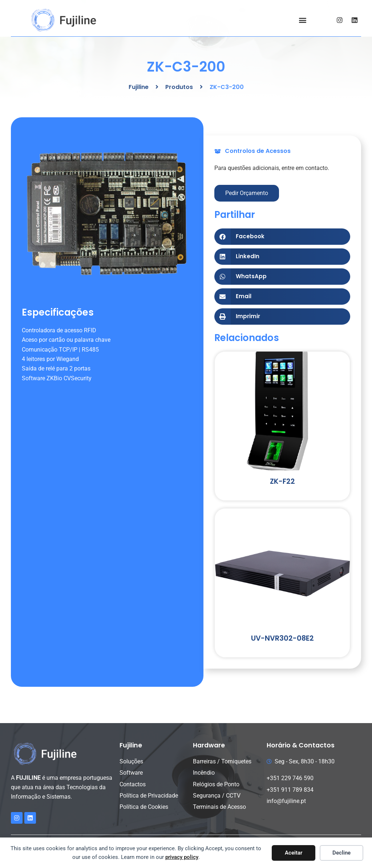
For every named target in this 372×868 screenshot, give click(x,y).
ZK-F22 (282, 481)
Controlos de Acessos (258, 151)
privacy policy (182, 857)
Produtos (179, 87)
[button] (302, 20)
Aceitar (294, 853)
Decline (341, 853)
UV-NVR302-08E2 (282, 638)
